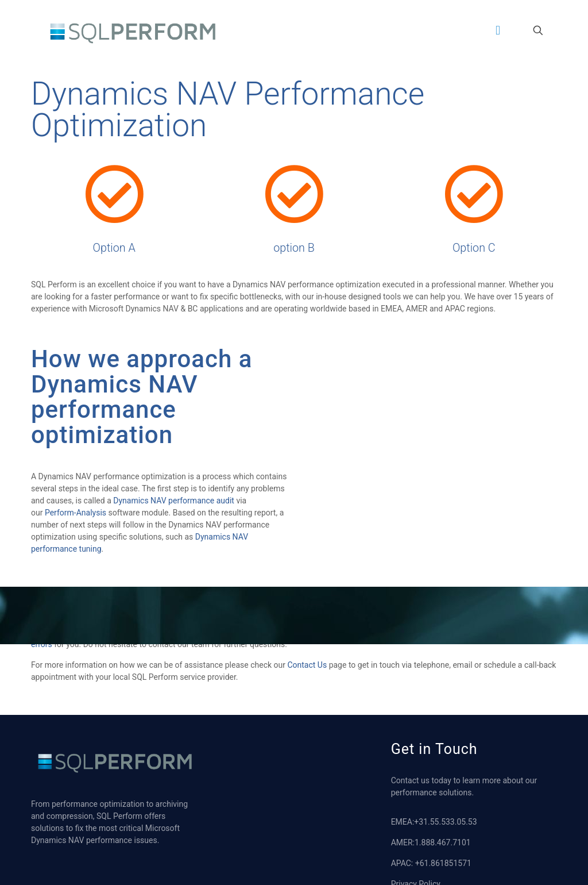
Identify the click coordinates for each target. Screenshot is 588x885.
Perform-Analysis (76, 515)
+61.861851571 (443, 865)
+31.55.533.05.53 (445, 824)
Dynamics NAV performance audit (174, 503)
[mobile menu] (498, 30)
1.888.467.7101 (443, 845)
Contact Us (307, 667)
